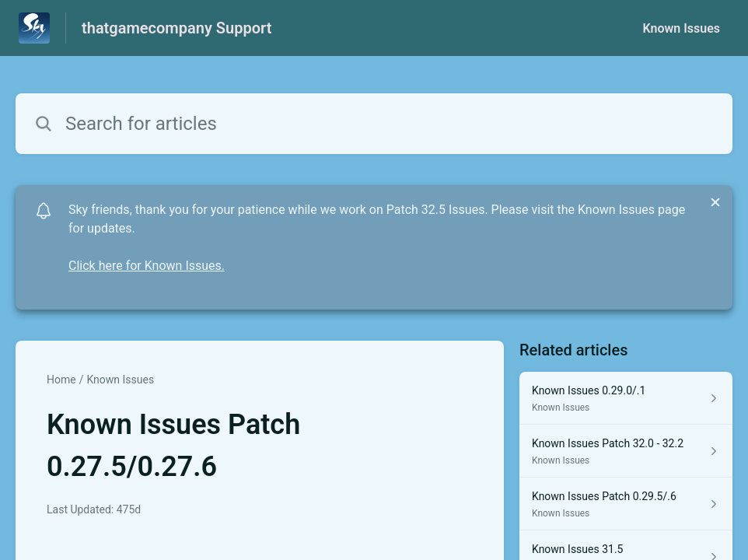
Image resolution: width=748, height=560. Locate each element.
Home (61, 380)
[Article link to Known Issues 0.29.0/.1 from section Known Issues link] (626, 398)
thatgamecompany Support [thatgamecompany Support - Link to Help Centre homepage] (177, 28)
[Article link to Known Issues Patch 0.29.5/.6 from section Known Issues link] (626, 504)
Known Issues (681, 28)
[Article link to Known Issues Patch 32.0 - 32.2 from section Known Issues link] (626, 451)
